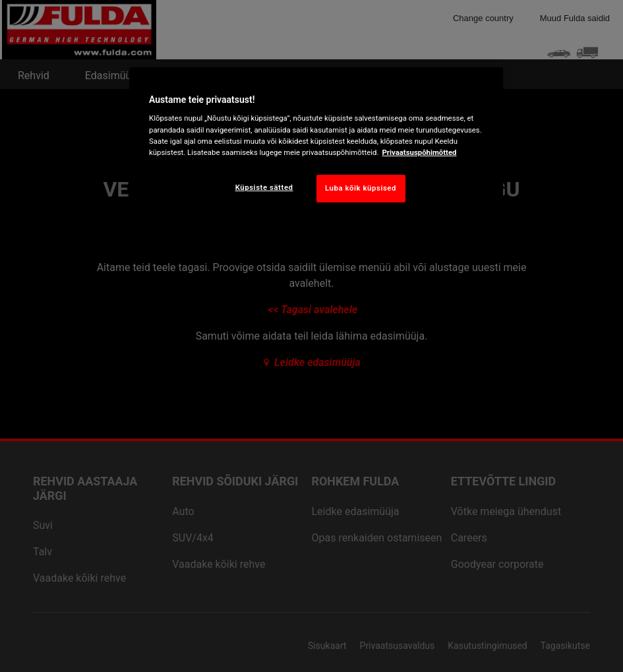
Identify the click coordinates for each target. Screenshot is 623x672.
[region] (316, 145)
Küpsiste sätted (264, 187)
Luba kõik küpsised (361, 188)
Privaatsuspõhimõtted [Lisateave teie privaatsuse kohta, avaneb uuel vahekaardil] (419, 152)
